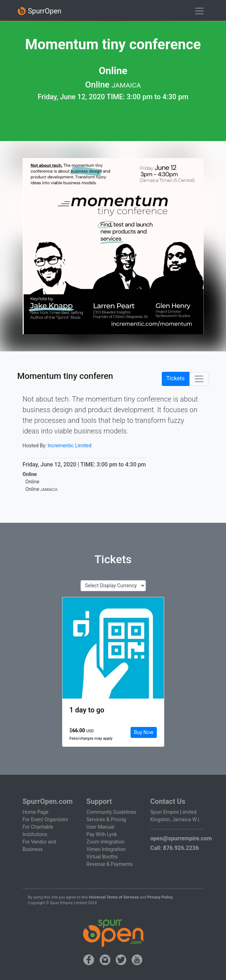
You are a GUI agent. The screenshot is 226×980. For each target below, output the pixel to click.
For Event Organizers (46, 819)
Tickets (176, 378)
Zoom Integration (106, 842)
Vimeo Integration (106, 849)
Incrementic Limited (70, 446)
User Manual (100, 827)
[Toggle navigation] (199, 11)
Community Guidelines (111, 812)
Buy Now (144, 732)
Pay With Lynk (102, 834)
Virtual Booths (102, 857)
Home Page (36, 812)
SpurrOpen (39, 11)
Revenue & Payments (110, 864)
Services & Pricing (106, 819)
